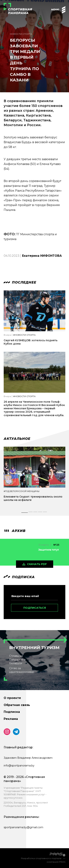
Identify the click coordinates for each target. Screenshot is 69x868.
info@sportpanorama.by (19, 766)
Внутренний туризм (34, 648)
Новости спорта (21, 34)
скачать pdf (37, 564)
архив (15, 531)
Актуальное (17, 439)
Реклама (11, 719)
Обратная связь (17, 705)
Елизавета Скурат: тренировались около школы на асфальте (33, 498)
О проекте (12, 698)
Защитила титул (48, 550)
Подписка (12, 712)
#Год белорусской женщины (22, 491)
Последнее (20, 282)
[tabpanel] (34, 477)
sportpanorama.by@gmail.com (23, 827)
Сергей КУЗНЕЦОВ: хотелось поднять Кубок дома (31, 342)
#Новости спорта (24, 335)
